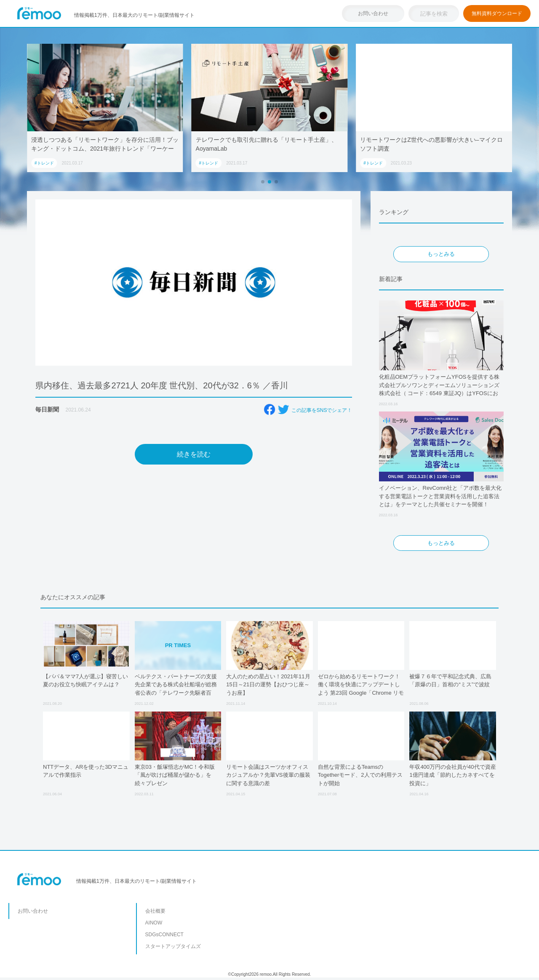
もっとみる (441, 254)
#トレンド (44, 163)
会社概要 (155, 911)
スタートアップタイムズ (173, 946)
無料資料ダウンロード (497, 13)
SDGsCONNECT (164, 935)
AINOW (154, 923)
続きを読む (194, 454)
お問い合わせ (373, 13)
